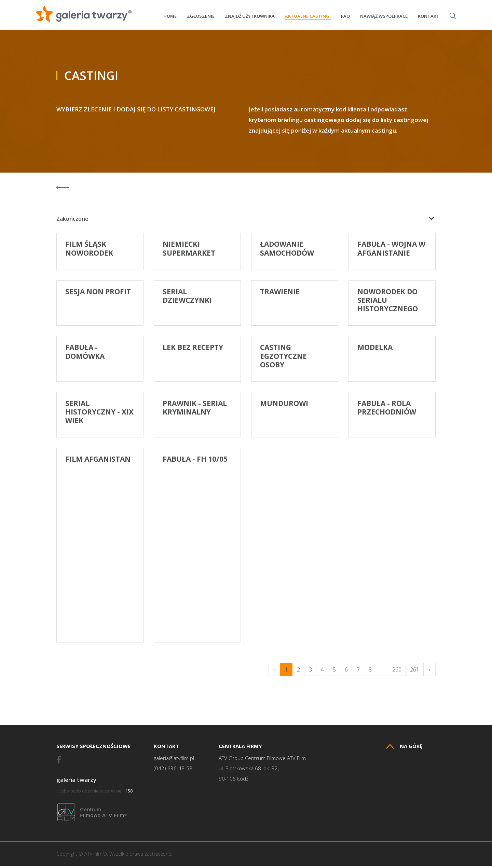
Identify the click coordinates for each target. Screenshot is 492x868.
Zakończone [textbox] (72, 221)
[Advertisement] (295, 552)
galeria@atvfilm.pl (174, 760)
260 (397, 672)
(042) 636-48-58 (173, 770)
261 (415, 672)
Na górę (404, 748)
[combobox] (246, 221)
